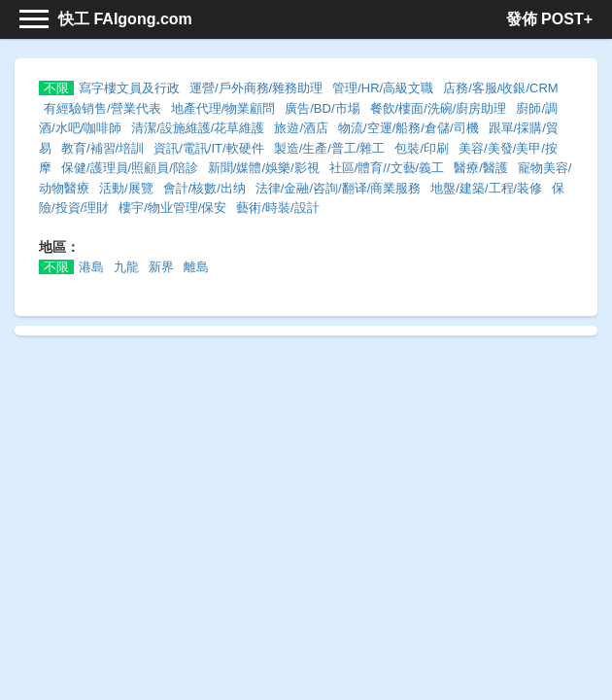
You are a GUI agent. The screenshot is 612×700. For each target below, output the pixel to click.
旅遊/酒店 (301, 128)
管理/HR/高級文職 (383, 88)
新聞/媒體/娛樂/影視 (264, 168)
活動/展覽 (126, 188)
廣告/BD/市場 (322, 108)
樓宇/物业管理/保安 (172, 208)
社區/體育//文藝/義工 (387, 168)
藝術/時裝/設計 (277, 208)
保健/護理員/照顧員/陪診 (130, 168)
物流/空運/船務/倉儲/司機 (408, 128)
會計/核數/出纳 (204, 188)
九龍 (126, 267)
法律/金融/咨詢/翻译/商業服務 (338, 188)
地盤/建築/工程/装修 (486, 188)
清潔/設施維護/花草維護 (198, 128)
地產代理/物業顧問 (223, 108)
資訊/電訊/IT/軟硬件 (208, 148)
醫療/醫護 (481, 168)
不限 (56, 88)
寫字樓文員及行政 (129, 88)
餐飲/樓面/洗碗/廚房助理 (439, 108)
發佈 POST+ (549, 19)
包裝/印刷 (422, 148)
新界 (161, 267)
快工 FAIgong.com (125, 19)
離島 (196, 267)
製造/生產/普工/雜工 (330, 148)
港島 (91, 267)
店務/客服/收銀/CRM (500, 88)
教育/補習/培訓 (102, 148)
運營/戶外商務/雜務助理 (256, 88)
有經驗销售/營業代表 (102, 108)
